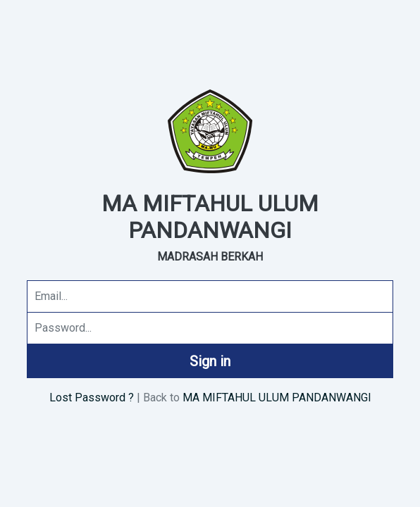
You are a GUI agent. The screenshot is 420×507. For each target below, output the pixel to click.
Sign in (210, 361)
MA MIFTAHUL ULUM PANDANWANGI (277, 398)
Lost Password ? (92, 398)
